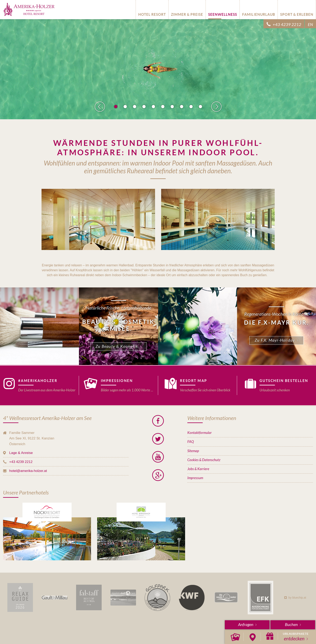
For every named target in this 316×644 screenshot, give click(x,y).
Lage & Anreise (21, 453)
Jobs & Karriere (198, 469)
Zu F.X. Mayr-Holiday (275, 340)
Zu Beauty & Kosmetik (117, 346)
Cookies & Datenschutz (204, 460)
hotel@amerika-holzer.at (28, 471)
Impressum (195, 478)
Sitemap (193, 451)
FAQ (191, 442)
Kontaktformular (200, 433)
